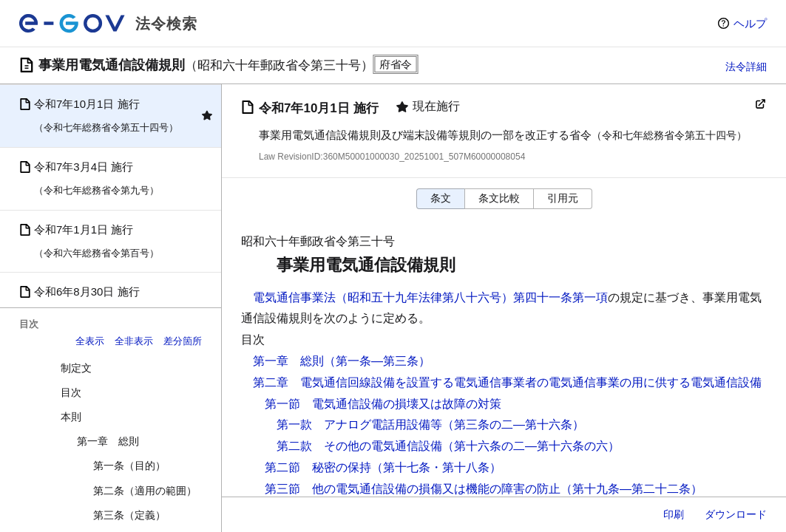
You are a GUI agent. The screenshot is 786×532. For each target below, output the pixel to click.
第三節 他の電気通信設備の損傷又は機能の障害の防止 (413, 489)
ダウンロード (736, 514)
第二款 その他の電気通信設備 (359, 446)
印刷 (674, 514)
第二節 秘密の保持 (318, 467)
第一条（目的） (129, 465)
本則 (71, 417)
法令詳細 (746, 66)
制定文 (76, 368)
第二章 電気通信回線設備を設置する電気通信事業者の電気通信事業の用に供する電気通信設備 (507, 382)
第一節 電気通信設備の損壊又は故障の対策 (383, 404)
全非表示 (134, 341)
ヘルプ (750, 23)
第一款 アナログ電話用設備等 (359, 424)
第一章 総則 (108, 441)
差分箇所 (183, 341)
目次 (71, 392)
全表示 (90, 341)
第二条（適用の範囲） (145, 491)
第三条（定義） (129, 515)
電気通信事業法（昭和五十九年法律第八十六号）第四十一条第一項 (430, 297)
